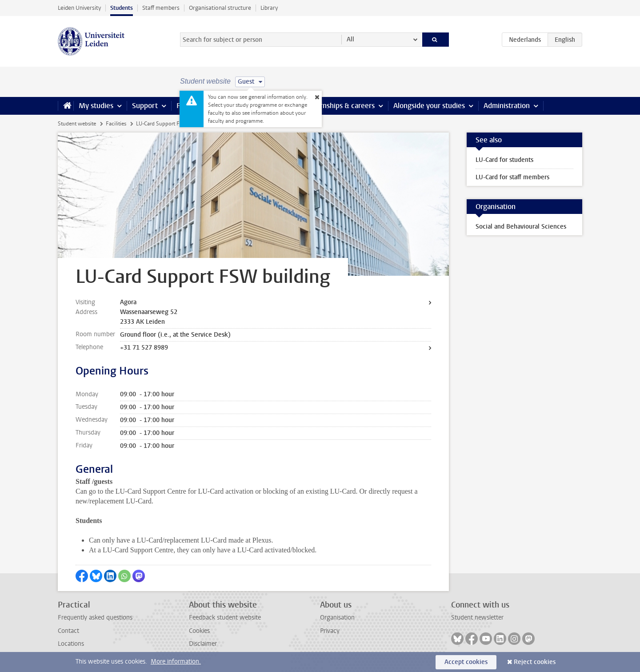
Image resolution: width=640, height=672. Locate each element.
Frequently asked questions (95, 618)
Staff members (161, 8)
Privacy (330, 631)
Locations (71, 644)
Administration (507, 106)
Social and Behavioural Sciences (521, 227)
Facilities (116, 124)
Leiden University (79, 8)
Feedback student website (225, 618)
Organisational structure (220, 8)
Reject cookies (535, 662)
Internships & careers (341, 106)
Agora (128, 302)
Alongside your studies (429, 106)
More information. (176, 662)
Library (269, 8)
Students (122, 8)
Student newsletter (477, 618)
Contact (68, 631)
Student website (77, 124)
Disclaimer (203, 644)
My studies (96, 106)
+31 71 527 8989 (144, 348)
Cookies (199, 631)
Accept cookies (466, 662)
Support (145, 106)
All (350, 39)
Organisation (337, 618)
